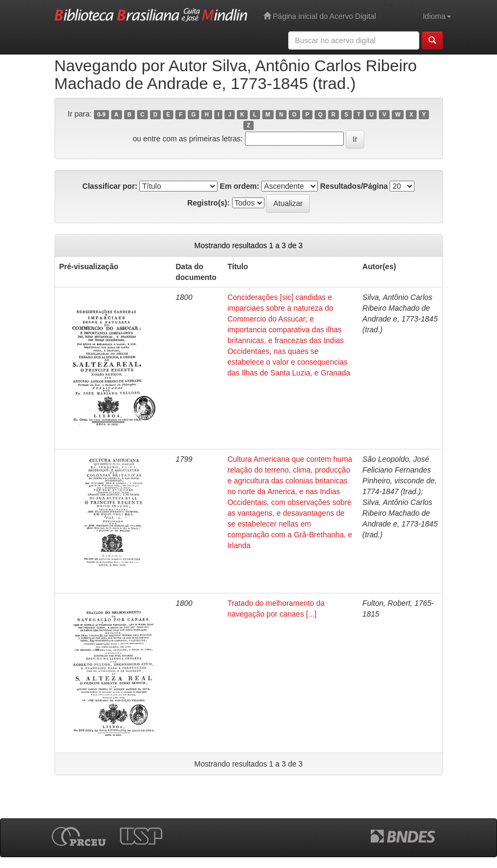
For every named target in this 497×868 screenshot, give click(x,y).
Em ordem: (239, 186)
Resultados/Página (354, 186)
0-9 (101, 114)
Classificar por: (110, 186)
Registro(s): (209, 203)
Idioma (437, 16)
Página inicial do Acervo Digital (320, 16)
